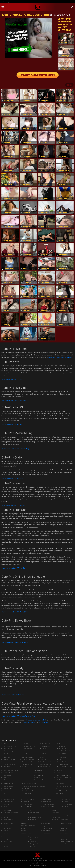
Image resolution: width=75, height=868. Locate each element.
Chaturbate (26, 722)
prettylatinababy (29, 791)
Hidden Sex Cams (36, 817)
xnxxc (45, 797)
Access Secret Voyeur (10, 746)
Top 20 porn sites (29, 744)
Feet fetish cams (39, 770)
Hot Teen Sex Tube (9, 764)
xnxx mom (63, 826)
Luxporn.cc (63, 749)
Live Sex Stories (64, 762)
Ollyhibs (6, 826)
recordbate (43, 720)
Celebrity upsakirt (27, 762)
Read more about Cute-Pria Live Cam (60, 357)
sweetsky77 (7, 791)
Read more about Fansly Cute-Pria (13, 695)
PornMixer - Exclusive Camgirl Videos (63, 815)
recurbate (36, 720)
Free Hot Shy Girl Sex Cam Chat (13, 770)
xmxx (5, 806)
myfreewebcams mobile (67, 767)
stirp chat (24, 824)
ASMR (5, 793)
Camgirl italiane (69, 804)
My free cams (44, 722)
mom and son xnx (9, 837)
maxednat (63, 844)
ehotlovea (60, 780)
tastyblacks (7, 757)
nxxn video (63, 757)
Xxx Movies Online (46, 764)
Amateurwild (7, 828)
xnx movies (34, 846)
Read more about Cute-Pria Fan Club (14, 425)
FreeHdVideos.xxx (49, 804)
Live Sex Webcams (28, 757)
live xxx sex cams (65, 837)
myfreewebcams (48, 826)
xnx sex (23, 831)
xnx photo (27, 802)
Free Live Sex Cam (39, 780)
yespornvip (37, 773)
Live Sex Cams (8, 788)
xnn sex (45, 751)
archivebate (28, 720)
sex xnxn (6, 762)
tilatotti (54, 810)
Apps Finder (37, 777)
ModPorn (33, 820)
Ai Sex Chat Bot (8, 749)
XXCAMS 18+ (7, 810)
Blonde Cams (28, 749)
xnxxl (42, 757)
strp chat (59, 770)
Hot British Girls (8, 802)
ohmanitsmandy (39, 775)
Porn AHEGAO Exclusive (67, 824)
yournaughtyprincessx (37, 837)
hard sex (27, 788)
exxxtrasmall (55, 813)
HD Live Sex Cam (45, 767)
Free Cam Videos (29, 799)
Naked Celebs (64, 764)
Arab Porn (67, 797)
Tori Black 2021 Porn (30, 784)
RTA (33, 858)
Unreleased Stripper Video (11, 813)
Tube (3, 2)
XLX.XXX (6, 833)
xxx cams (45, 753)
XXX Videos (7, 780)
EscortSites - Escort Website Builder (35, 786)
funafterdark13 (47, 833)
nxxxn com (27, 793)
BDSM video (60, 793)
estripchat (68, 799)
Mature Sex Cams (9, 799)
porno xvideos (8, 842)
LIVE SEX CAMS (8, 797)
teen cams (27, 797)
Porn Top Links (8, 817)
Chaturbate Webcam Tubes (60, 820)
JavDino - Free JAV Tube (66, 751)
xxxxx (66, 806)
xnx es (32, 839)
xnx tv (66, 802)
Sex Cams (43, 759)
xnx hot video (63, 753)
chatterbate (7, 767)
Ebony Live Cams (35, 844)
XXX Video (62, 746)
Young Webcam (35, 813)
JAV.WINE (6, 804)
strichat (6, 753)
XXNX (5, 744)
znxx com (33, 842)
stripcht (6, 846)
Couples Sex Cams (29, 746)
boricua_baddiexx (9, 824)
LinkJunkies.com (8, 784)
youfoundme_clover (28, 759)
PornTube (27, 751)
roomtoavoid (7, 775)
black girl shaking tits (10, 759)
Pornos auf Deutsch (49, 806)
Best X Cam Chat (47, 744)
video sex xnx (60, 784)
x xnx (25, 753)
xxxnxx (58, 788)
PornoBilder (63, 828)
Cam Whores (46, 746)
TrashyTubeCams (29, 804)
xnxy (32, 810)
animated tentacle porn (67, 842)
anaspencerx (47, 799)
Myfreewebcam (8, 820)
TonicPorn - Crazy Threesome (65, 786)
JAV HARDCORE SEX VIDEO (29, 826)
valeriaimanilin (64, 833)
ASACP (37, 858)
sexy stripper (64, 839)
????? (44, 749)
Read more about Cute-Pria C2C (12, 379)
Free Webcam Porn (28, 764)
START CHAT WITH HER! (38, 75)
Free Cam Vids (47, 828)
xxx (60, 759)
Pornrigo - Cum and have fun (65, 777)
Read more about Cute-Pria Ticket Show (14, 642)
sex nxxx (24, 828)
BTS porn (6, 839)
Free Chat (13, 568)
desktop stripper (8, 773)
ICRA (42, 858)
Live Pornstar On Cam (47, 762)
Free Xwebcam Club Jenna (65, 775)
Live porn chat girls (9, 751)
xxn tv (24, 767)
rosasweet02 (8, 844)
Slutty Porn (46, 824)
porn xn (6, 831)
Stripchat (33, 722)
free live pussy (56, 817)
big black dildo (47, 802)
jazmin (59, 773)
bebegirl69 (46, 831)
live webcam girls (26, 833)
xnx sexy (6, 777)
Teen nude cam (8, 786)
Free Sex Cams (28, 806)
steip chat (63, 831)
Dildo (12, 479)
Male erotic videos (65, 744)
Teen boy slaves (8, 815)
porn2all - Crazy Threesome (64, 791)
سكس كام (9, 2)
